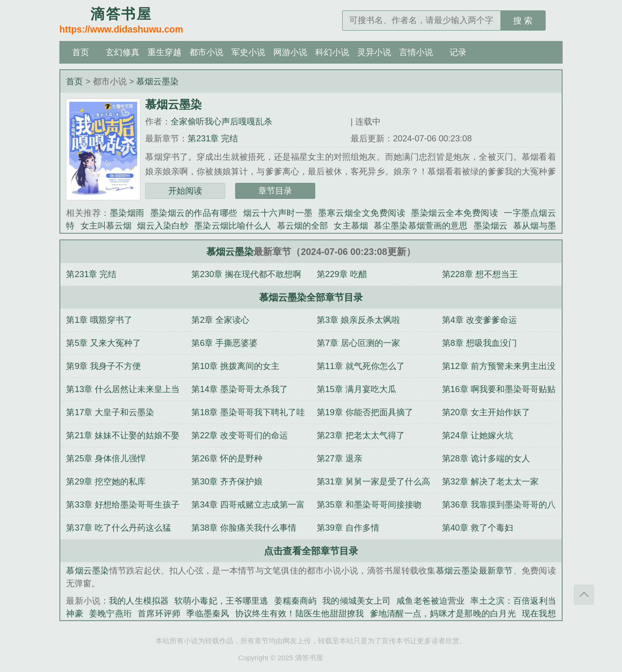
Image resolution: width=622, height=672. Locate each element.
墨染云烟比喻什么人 (233, 226)
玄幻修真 (123, 52)
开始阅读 (185, 191)
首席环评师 (159, 614)
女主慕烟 (351, 226)
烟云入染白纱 (163, 226)
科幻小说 (332, 52)
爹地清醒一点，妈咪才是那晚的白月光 (443, 614)
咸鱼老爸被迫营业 (430, 601)
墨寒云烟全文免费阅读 (362, 213)
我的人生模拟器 (139, 601)
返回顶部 (584, 595)
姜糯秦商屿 (296, 601)
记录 (458, 52)
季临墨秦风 (208, 614)
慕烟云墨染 (157, 82)
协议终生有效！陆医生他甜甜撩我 (300, 614)
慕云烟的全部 (303, 226)
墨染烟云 (491, 226)
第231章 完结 (213, 139)
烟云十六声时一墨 (278, 213)
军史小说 (248, 52)
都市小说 (206, 52)
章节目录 (275, 191)
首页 (81, 52)
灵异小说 (374, 52)
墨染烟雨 (127, 213)
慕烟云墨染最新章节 (475, 571)
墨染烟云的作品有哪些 (194, 213)
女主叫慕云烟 (106, 226)
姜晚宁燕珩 (110, 614)
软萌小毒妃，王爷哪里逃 (221, 601)
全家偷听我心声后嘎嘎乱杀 (221, 122)
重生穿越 (164, 52)
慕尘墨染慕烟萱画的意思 (421, 226)
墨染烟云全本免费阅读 (454, 213)
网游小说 (290, 52)
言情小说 (416, 52)
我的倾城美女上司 (356, 601)
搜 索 (523, 21)
